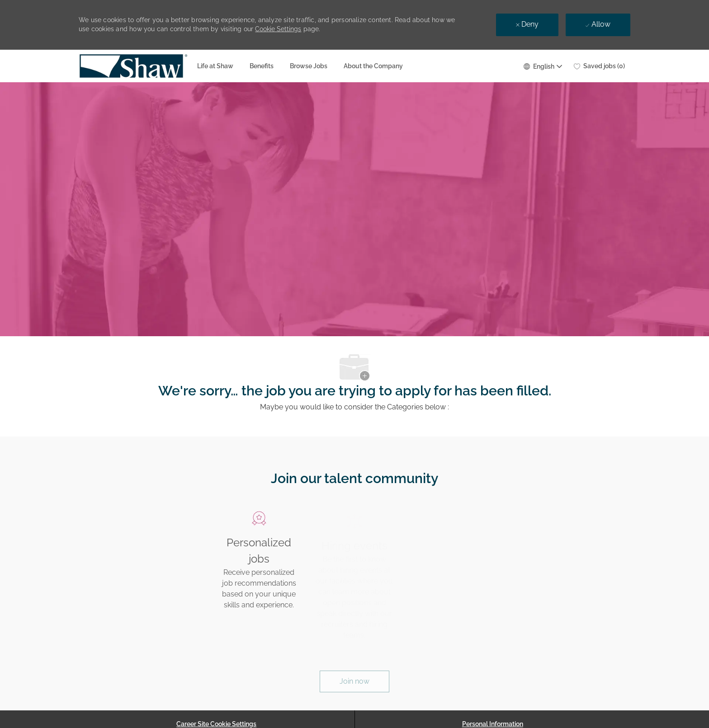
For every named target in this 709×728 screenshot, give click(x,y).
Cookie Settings (278, 29)
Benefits (262, 66)
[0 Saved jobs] (599, 66)
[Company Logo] (101, 66)
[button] (542, 66)
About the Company (373, 66)
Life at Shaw (215, 66)
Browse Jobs (309, 66)
